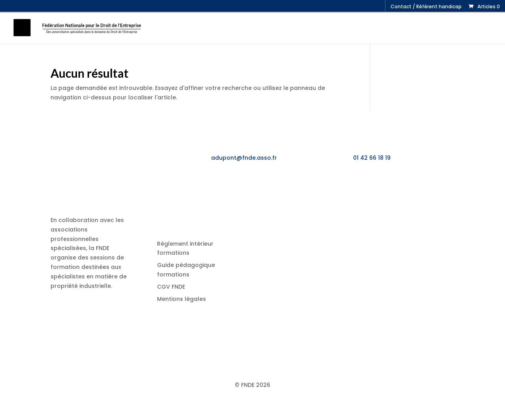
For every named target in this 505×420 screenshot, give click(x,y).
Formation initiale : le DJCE (354, 28)
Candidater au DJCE (463, 28)
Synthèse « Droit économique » (334, 331)
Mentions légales (181, 299)
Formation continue (271, 28)
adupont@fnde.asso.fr (244, 158)
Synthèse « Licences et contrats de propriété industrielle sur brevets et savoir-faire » (345, 270)
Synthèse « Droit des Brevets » (333, 351)
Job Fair (413, 28)
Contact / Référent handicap (426, 7)
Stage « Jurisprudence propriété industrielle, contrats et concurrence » (350, 216)
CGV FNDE (171, 287)
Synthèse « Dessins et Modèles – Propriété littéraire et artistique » (340, 307)
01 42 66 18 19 (372, 158)
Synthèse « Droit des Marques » (335, 240)
